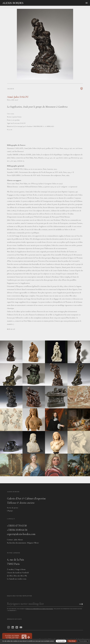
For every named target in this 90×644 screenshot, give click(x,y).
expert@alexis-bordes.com (21, 534)
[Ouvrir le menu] (87, 3)
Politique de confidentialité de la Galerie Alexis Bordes (39, 609)
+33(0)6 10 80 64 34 (17, 530)
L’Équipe (10, 511)
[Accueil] (28, 3)
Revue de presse (13, 508)
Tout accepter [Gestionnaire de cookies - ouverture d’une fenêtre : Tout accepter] (61, 641)
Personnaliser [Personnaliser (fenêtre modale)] (83, 641)
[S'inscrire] (81, 604)
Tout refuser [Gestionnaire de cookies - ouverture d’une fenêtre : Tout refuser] (72, 641)
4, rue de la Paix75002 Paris (16, 562)
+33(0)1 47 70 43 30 (17, 526)
